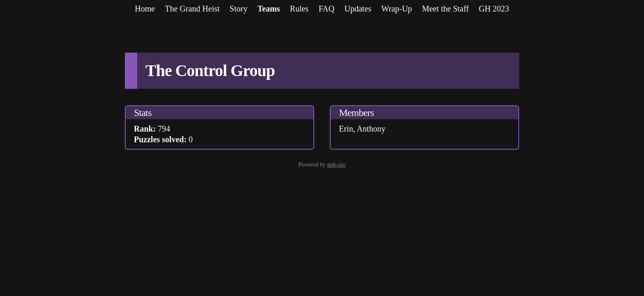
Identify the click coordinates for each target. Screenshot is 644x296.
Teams (269, 9)
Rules (299, 9)
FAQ (327, 9)
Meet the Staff (445, 9)
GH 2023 (494, 9)
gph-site (336, 165)
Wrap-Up (397, 9)
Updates (358, 9)
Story (238, 9)
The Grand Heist (192, 9)
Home (145, 9)
